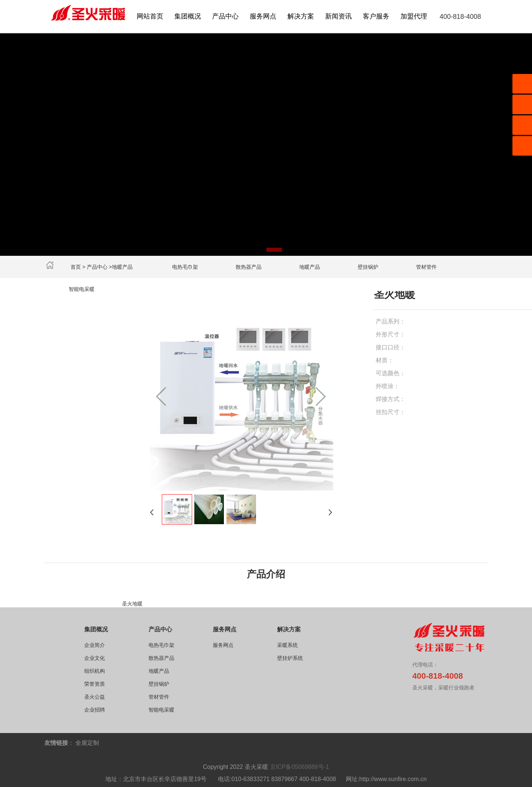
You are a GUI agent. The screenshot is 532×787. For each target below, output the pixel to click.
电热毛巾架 (185, 267)
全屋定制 (87, 743)
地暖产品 (310, 267)
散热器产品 (249, 267)
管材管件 (426, 267)
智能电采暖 (82, 289)
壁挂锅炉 (368, 267)
